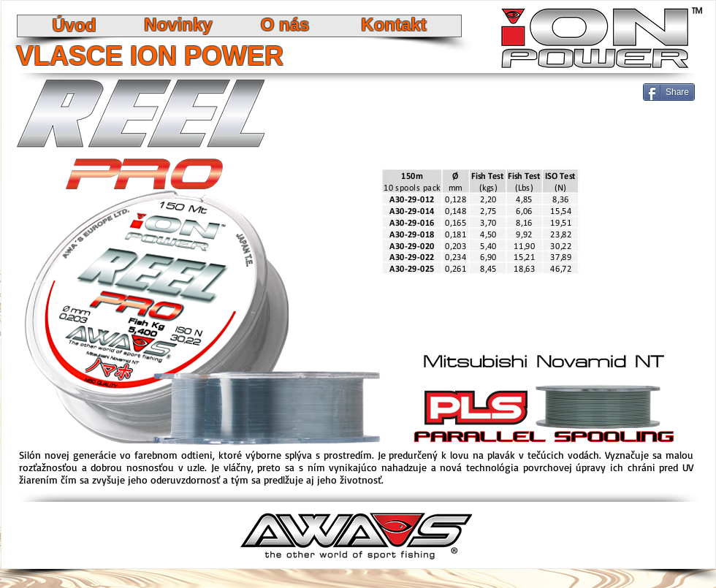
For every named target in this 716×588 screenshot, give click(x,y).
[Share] (669, 92)
